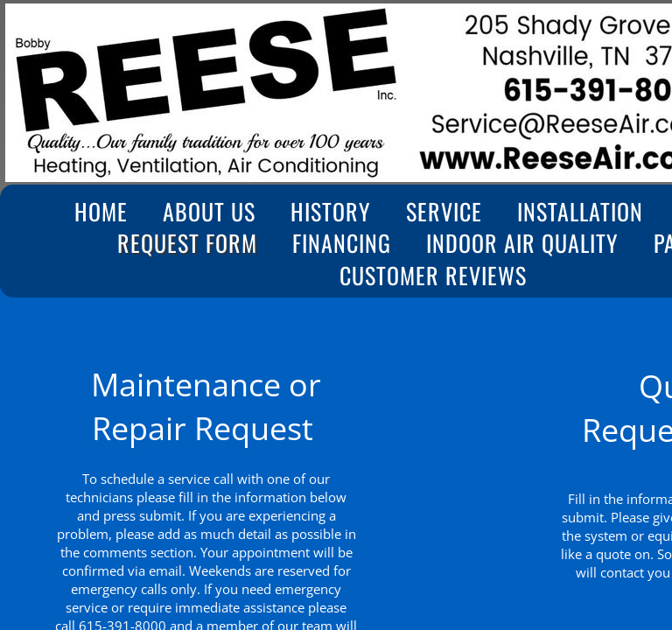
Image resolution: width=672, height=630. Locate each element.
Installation (580, 212)
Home (101, 212)
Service (444, 212)
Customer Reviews (433, 276)
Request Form (187, 243)
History (331, 212)
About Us (209, 212)
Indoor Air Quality (522, 243)
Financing (342, 243)
